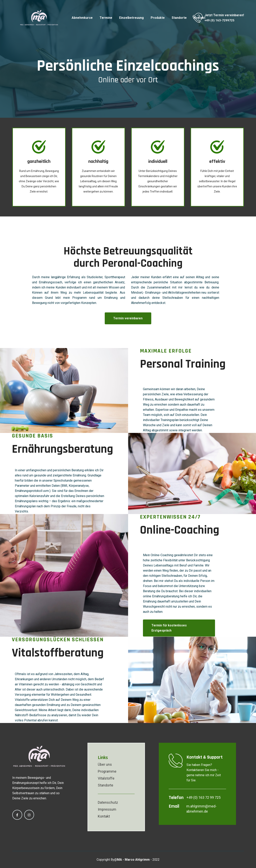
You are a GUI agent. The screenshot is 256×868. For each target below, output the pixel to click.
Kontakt (104, 816)
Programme (107, 771)
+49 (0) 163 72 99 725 (204, 797)
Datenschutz (108, 802)
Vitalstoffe (106, 778)
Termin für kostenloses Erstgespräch (169, 628)
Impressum (107, 809)
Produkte (158, 18)
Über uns (105, 764)
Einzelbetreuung (131, 18)
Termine (106, 18)
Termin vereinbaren (128, 318)
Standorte (179, 18)
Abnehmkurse (82, 18)
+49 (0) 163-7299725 (219, 20)
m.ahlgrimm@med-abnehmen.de (201, 809)
